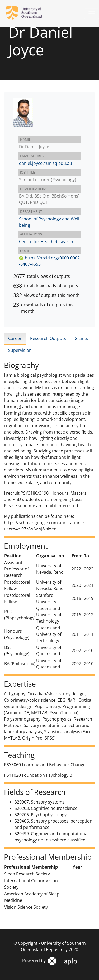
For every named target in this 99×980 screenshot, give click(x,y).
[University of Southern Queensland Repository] (27, 14)
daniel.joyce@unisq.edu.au (46, 163)
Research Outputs (48, 338)
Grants (81, 338)
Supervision (20, 350)
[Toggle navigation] (92, 14)
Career (15, 338)
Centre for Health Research (46, 242)
